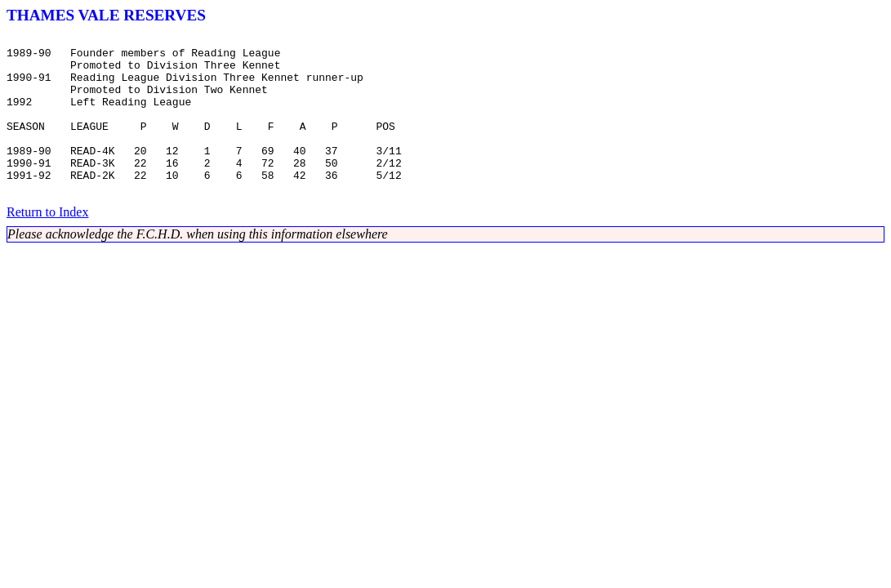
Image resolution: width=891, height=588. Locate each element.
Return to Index (47, 244)
